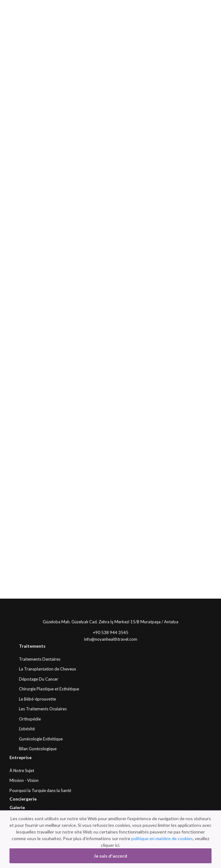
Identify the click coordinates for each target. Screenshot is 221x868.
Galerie (17, 807)
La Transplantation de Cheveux (48, 669)
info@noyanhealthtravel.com (111, 639)
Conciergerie (23, 799)
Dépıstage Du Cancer (39, 679)
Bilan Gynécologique (38, 749)
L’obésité (27, 729)
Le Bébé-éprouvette (37, 699)
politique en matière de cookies (162, 838)
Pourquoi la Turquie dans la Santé (40, 790)
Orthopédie (30, 719)
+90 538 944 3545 (111, 632)
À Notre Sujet (22, 771)
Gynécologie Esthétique (41, 739)
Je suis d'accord (111, 856)
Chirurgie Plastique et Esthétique (49, 689)
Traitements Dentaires (40, 659)
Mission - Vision (24, 780)
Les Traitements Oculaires (43, 709)
